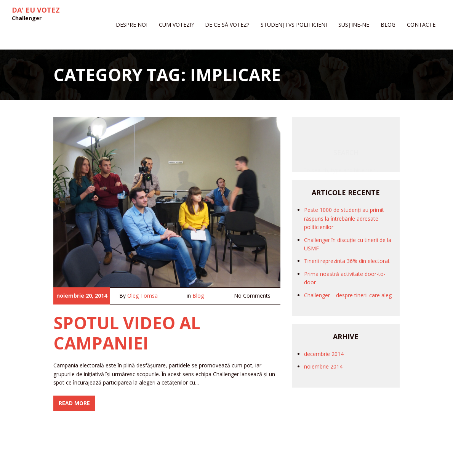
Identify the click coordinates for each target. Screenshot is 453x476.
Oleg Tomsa (142, 296)
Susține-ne (354, 25)
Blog (388, 25)
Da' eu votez (36, 10)
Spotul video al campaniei (127, 333)
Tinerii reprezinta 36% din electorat (347, 261)
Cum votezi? (176, 25)
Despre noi (132, 25)
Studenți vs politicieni (294, 25)
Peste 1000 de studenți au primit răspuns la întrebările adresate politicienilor (344, 218)
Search (346, 130)
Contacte (421, 25)
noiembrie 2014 (323, 366)
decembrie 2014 (324, 354)
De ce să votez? (227, 25)
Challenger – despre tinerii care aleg (348, 295)
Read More (74, 403)
